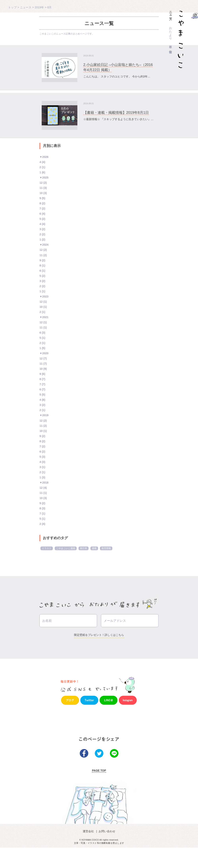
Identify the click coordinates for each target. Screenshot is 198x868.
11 (41, 188)
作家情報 (171, 48)
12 (41, 183)
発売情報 (106, 548)
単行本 (171, 43)
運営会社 (89, 852)
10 (41, 193)
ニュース (171, 15)
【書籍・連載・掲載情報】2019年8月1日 (116, 113)
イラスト (47, 548)
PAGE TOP (99, 791)
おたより (171, 32)
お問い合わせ (107, 852)
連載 (94, 548)
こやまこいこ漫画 (66, 548)
